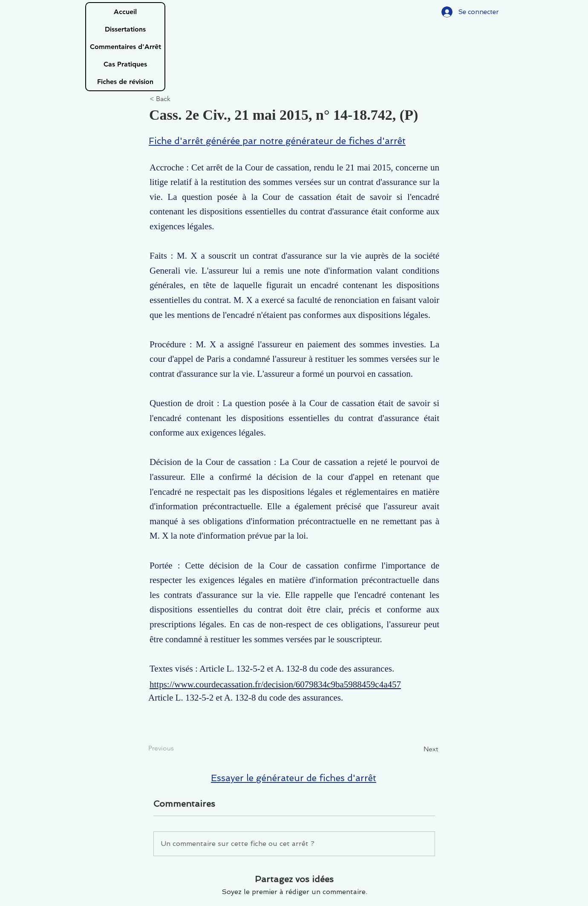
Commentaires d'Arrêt (125, 47)
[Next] (417, 749)
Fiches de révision (125, 82)
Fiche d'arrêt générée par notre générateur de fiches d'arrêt (277, 141)
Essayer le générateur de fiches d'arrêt (294, 778)
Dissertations (125, 29)
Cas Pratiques (125, 64)
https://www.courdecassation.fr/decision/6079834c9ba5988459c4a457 (275, 684)
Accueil (125, 12)
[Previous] (176, 748)
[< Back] (178, 99)
